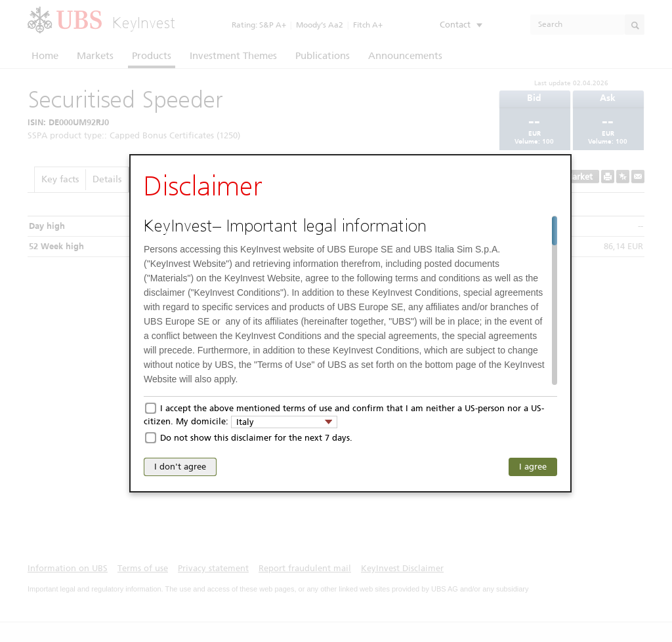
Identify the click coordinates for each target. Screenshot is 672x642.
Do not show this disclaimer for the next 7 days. (256, 438)
